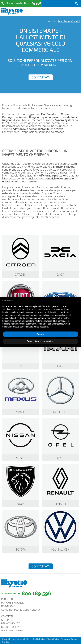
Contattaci (41, 77)
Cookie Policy (10, 627)
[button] (77, 302)
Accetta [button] (41, 334)
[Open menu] (77, 11)
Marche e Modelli (13, 603)
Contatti (7, 616)
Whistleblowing (12, 631)
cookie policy (8, 318)
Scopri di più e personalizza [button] (41, 341)
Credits (5, 642)
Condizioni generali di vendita (21, 610)
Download (8, 606)
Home (51, 21)
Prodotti (7, 599)
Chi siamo (7, 620)
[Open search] (76, 3)
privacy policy (24, 309)
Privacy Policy (10, 623)
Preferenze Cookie (69, 639)
